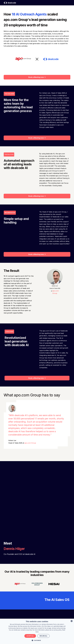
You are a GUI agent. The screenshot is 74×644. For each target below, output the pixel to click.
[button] (37, 640)
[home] (10, 3)
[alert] (37, 631)
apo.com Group (30, 442)
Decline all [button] (43, 636)
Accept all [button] (30, 636)
